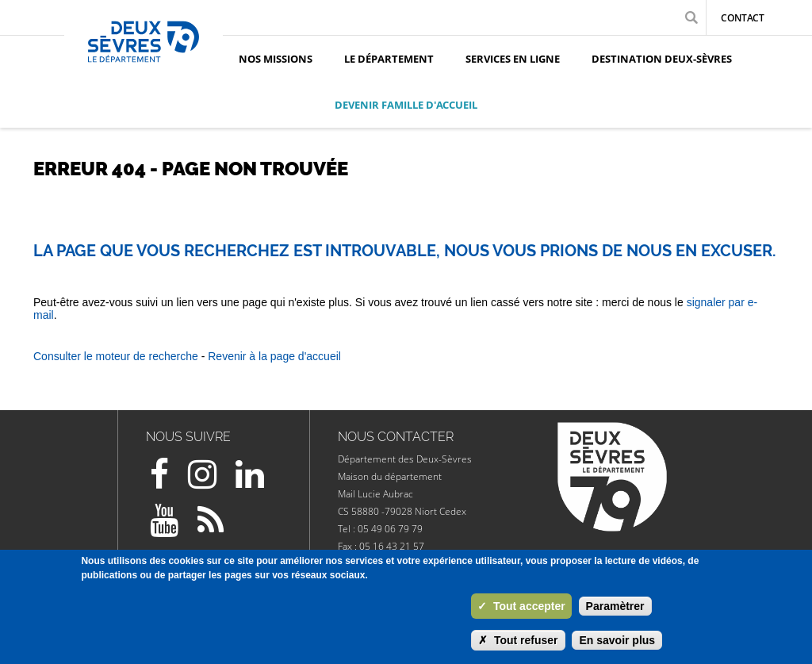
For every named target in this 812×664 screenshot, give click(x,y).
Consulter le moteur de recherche (116, 356)
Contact (743, 18)
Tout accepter (521, 606)
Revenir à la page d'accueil (274, 356)
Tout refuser (518, 640)
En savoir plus (617, 640)
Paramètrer (615, 606)
